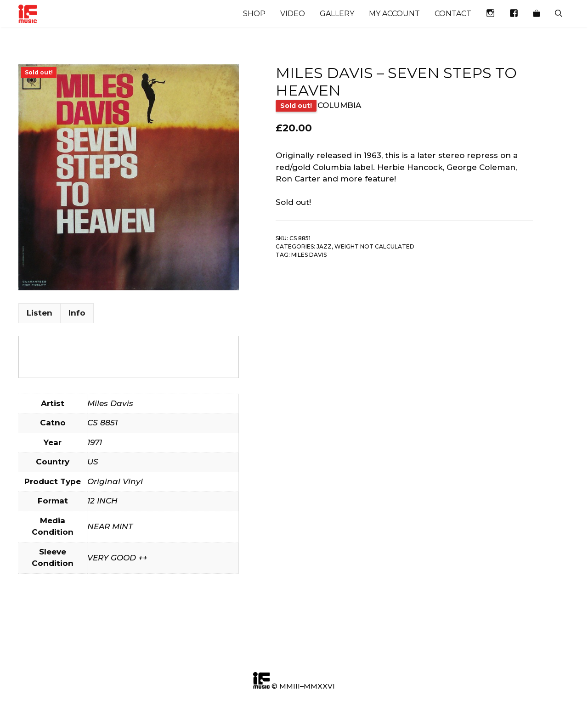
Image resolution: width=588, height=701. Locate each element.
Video (293, 14)
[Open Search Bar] (559, 14)
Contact (453, 14)
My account (394, 14)
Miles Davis (309, 255)
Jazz (324, 246)
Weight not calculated (374, 246)
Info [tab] (77, 313)
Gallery (337, 14)
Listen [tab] (40, 313)
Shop (254, 14)
